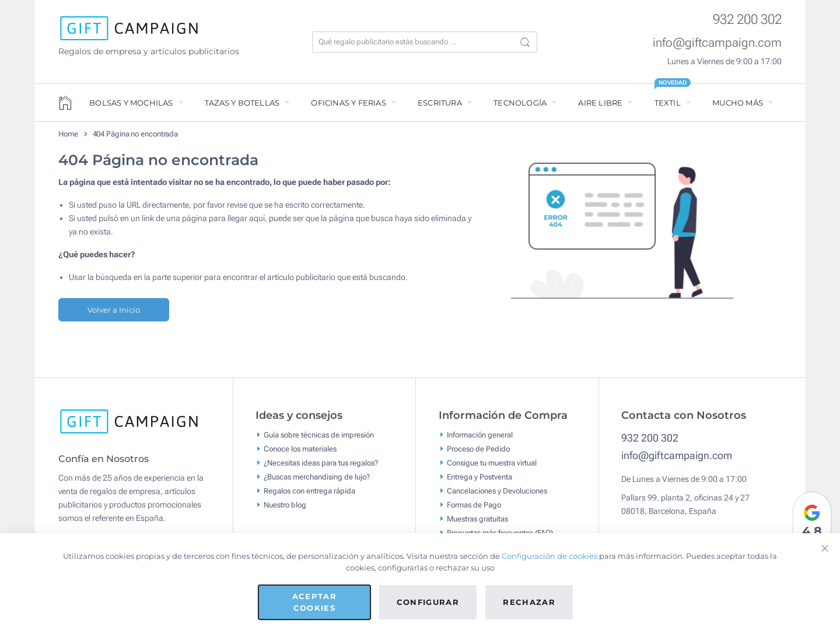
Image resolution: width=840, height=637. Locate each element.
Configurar (428, 602)
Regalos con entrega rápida (309, 491)
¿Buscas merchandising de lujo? (317, 477)
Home (68, 134)
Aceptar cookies (314, 602)
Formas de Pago (474, 505)
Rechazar (529, 602)
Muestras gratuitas (477, 519)
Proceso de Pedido (478, 449)
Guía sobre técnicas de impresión (319, 435)
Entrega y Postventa (480, 477)
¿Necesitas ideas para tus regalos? (321, 463)
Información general (480, 435)
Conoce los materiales (300, 449)
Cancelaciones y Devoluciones (497, 491)
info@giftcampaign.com (717, 43)
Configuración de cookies (549, 556)
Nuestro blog (285, 505)
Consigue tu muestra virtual (492, 463)
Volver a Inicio (114, 310)
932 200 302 (747, 20)
